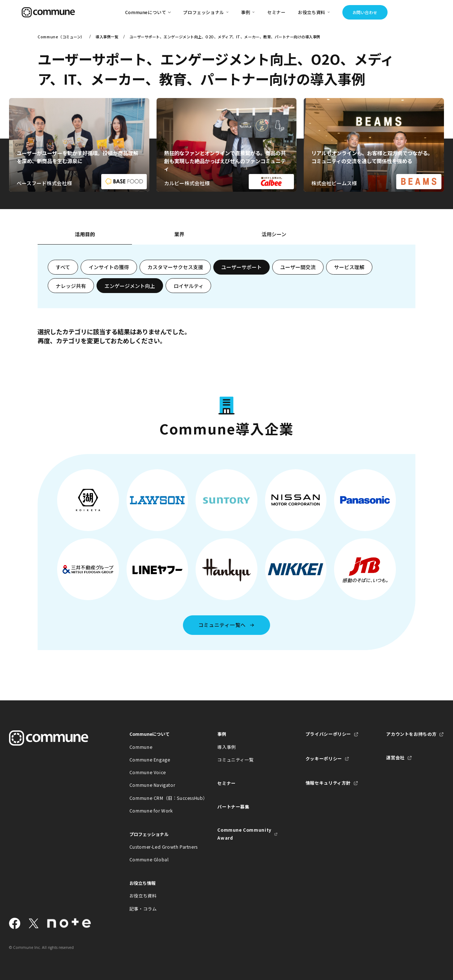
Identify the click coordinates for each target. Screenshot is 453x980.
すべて (63, 267)
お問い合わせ (365, 12)
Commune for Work (151, 811)
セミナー (276, 12)
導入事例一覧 (107, 37)
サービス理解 (349, 267)
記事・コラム (143, 909)
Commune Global (149, 860)
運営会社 (395, 758)
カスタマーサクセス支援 (175, 267)
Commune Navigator (152, 785)
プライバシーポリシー (328, 734)
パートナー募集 (233, 807)
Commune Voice (148, 772)
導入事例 (226, 747)
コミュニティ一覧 (235, 760)
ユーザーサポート (242, 267)
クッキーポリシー (324, 759)
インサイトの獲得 (109, 267)
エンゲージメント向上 (130, 286)
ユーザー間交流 (298, 267)
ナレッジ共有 (71, 286)
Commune (141, 747)
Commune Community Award (244, 834)
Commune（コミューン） (61, 37)
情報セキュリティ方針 (328, 783)
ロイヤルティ (189, 286)
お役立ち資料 (143, 896)
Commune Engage (150, 760)
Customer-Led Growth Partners (160, 847)
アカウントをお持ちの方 (411, 734)
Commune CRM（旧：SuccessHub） (160, 798)
